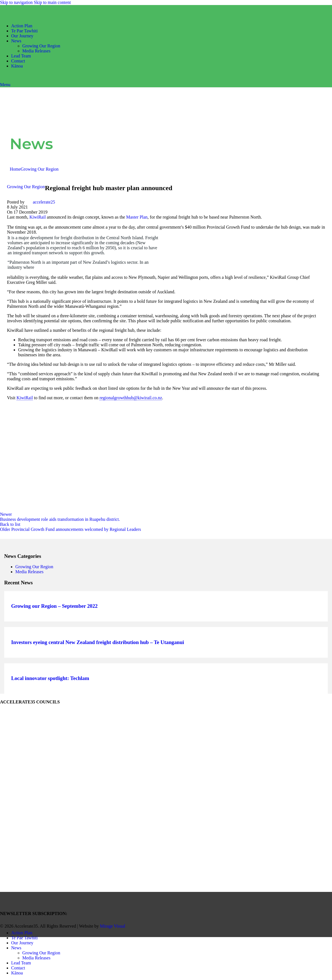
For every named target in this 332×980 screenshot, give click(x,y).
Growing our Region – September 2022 (54, 606)
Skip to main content (52, 2)
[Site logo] (32, 16)
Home (15, 169)
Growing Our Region (41, 46)
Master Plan (137, 217)
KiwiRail (38, 217)
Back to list (10, 524)
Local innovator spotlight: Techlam (50, 678)
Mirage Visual (113, 926)
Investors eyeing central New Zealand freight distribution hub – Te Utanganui (98, 643)
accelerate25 (44, 202)
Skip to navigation (17, 2)
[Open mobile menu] (5, 85)
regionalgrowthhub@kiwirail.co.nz (131, 398)
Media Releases (36, 51)
